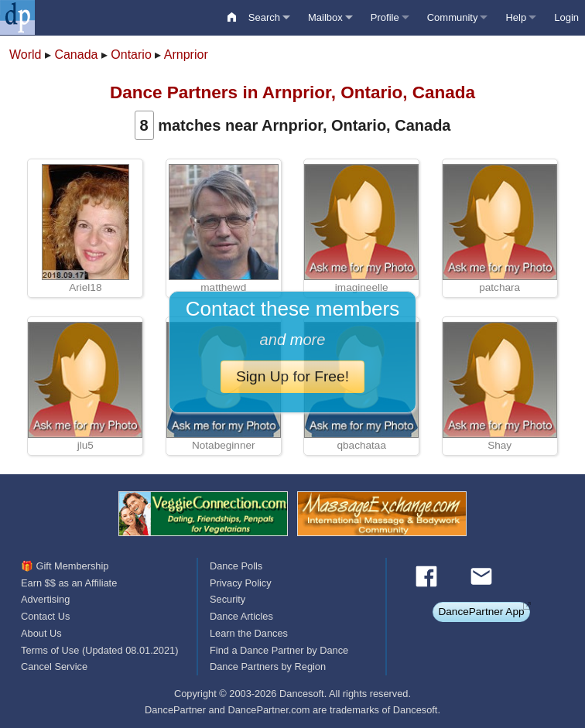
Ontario (131, 55)
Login (566, 17)
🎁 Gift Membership (65, 566)
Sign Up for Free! (292, 376)
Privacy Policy (241, 583)
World (26, 55)
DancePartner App (481, 612)
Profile (385, 17)
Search (264, 17)
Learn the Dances (249, 633)
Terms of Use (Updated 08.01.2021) (99, 650)
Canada (76, 55)
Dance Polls (236, 566)
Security (227, 599)
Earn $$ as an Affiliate (69, 583)
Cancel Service (54, 666)
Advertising (45, 599)
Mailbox (325, 17)
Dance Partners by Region (268, 666)
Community (453, 17)
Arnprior (186, 55)
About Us (41, 633)
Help (516, 17)
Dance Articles (241, 616)
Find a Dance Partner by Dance (279, 650)
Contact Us (45, 616)
